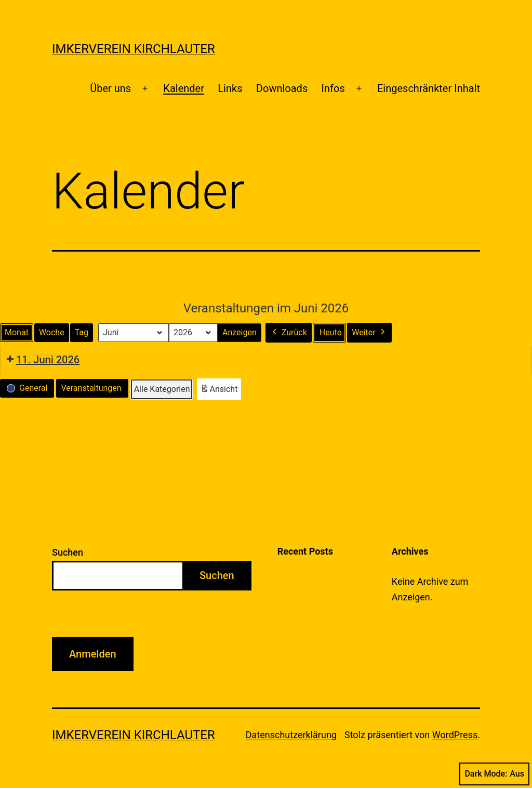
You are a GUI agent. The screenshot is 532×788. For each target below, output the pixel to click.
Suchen (68, 552)
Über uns (110, 88)
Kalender (184, 88)
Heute (330, 332)
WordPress (455, 735)
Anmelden (93, 654)
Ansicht (221, 392)
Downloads (282, 88)
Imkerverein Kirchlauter (134, 49)
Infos (333, 88)
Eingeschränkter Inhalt (429, 88)
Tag (82, 332)
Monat (17, 332)
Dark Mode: (494, 774)
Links (230, 88)
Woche (52, 332)
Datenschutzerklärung (291, 735)
